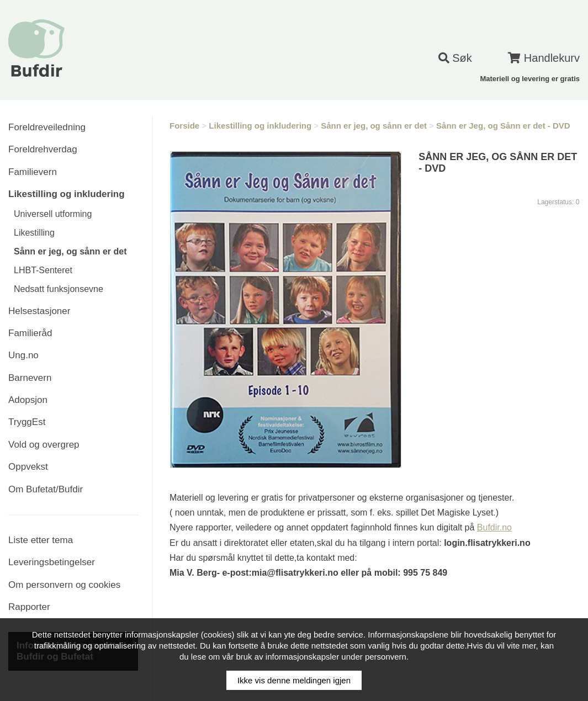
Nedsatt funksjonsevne (59, 289)
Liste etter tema (41, 540)
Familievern (33, 172)
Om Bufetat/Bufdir (46, 489)
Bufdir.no (494, 527)
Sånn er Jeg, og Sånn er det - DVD (503, 126)
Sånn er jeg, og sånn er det (70, 251)
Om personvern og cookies (64, 585)
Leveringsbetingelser (52, 562)
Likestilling (34, 233)
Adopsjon (28, 400)
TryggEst (27, 422)
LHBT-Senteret (43, 270)
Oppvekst (28, 467)
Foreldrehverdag (43, 149)
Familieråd (30, 333)
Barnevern (30, 378)
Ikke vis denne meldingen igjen (294, 680)
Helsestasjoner (39, 311)
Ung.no (23, 355)
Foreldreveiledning (47, 127)
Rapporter (29, 607)
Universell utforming (53, 214)
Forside (184, 126)
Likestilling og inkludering (67, 194)
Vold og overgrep (44, 445)
